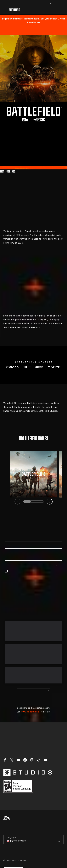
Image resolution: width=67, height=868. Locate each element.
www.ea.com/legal (30, 712)
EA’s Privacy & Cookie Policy (45, 575)
